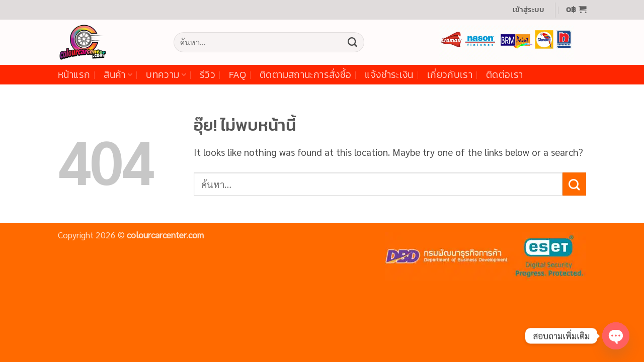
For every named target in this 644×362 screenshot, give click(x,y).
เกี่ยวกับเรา (450, 75)
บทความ (166, 75)
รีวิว (208, 75)
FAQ (237, 75)
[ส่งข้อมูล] (352, 42)
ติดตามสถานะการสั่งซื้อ (306, 75)
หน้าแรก (74, 75)
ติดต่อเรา (505, 75)
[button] (529, 10)
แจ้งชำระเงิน (389, 75)
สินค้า (118, 75)
